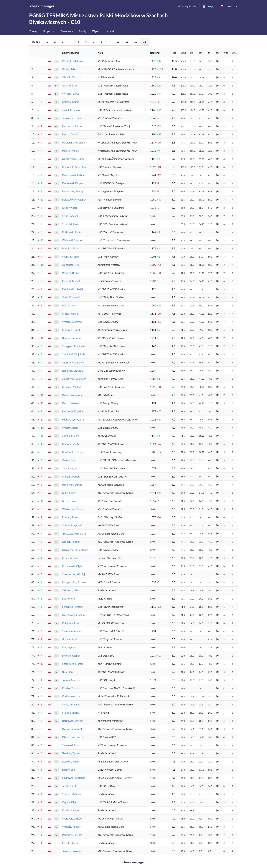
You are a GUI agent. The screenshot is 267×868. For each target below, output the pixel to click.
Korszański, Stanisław (74, 167)
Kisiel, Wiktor (70, 208)
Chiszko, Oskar (70, 102)
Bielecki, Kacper (71, 656)
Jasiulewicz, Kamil (72, 118)
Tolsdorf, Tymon (71, 753)
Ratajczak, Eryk (71, 623)
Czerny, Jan (69, 460)
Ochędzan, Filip (71, 265)
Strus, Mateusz (71, 224)
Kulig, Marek (69, 493)
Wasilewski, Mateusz (74, 509)
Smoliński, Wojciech (73, 354)
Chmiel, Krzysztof (72, 525)
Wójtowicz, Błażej (72, 818)
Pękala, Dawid (70, 134)
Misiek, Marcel (70, 314)
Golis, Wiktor (70, 85)
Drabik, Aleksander (73, 395)
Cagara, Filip (69, 802)
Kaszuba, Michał (71, 387)
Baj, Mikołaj (69, 599)
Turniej (33, 31)
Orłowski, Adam (71, 590)
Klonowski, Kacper (73, 183)
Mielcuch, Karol (71, 330)
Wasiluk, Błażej (71, 428)
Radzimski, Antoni (72, 126)
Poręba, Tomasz (71, 688)
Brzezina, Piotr (70, 248)
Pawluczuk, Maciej (72, 191)
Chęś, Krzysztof (71, 297)
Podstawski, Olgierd (73, 566)
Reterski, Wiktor (71, 761)
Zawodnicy (67, 31)
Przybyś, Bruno (71, 273)
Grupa (49, 30)
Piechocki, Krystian (73, 411)
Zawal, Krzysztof (71, 110)
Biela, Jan (67, 672)
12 (136, 42)
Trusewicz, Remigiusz (74, 534)
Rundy (83, 31)
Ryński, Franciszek (72, 729)
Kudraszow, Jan (71, 696)
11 (127, 42)
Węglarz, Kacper (71, 827)
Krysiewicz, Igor (71, 810)
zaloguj (208, 6)
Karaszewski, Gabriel (74, 175)
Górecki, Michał (71, 281)
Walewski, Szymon (73, 240)
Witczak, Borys (71, 94)
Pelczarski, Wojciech (74, 142)
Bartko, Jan (69, 770)
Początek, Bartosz (72, 835)
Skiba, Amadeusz (72, 704)
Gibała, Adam (70, 69)
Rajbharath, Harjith (73, 289)
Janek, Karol (69, 786)
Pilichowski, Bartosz (73, 737)
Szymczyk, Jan (70, 468)
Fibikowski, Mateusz (74, 778)
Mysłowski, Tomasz (73, 452)
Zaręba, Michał (71, 436)
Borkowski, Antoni (72, 721)
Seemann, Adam (71, 631)
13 (145, 42)
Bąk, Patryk (69, 305)
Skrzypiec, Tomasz (72, 607)
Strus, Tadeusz (70, 216)
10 (118, 42)
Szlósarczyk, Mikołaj (73, 574)
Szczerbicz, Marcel (72, 664)
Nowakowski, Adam (73, 615)
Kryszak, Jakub (70, 444)
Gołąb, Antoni (70, 558)
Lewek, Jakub (70, 501)
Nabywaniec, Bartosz (74, 582)
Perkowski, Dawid (72, 485)
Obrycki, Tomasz (71, 77)
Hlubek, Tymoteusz (73, 419)
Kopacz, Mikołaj (71, 542)
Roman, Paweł (70, 517)
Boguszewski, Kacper (74, 200)
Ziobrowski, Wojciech (74, 379)
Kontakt (111, 31)
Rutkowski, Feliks (72, 232)
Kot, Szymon (69, 647)
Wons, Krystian (71, 257)
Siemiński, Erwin (71, 745)
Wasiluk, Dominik (72, 322)
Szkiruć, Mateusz (72, 794)
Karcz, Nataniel (71, 403)
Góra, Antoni (69, 639)
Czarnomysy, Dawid (73, 362)
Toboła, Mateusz (71, 680)
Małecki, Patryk (71, 476)
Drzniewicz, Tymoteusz (75, 550)
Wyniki (96, 31)
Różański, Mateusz (73, 61)
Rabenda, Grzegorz (73, 371)
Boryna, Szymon (71, 338)
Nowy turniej (187, 6)
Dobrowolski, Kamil (73, 159)
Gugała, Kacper (71, 843)
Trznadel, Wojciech (73, 851)
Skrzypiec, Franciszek (74, 346)
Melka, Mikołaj (70, 713)
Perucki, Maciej (71, 151)
